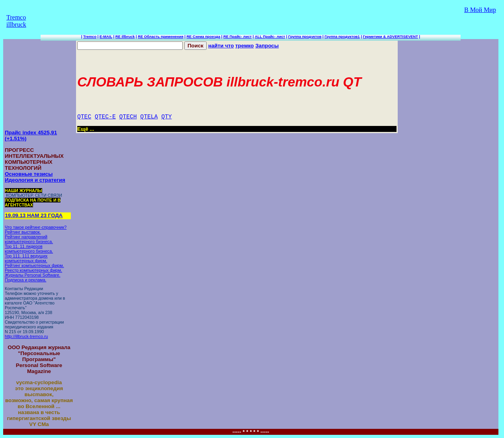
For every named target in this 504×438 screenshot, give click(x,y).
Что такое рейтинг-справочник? (36, 227)
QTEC (84, 117)
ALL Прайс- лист (270, 37)
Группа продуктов (305, 37)
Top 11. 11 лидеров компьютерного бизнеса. (29, 249)
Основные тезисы (29, 174)
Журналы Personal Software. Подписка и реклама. (33, 277)
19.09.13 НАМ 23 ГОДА (35, 215)
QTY (166, 117)
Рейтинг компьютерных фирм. (34, 265)
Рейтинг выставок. (23, 232)
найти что (221, 46)
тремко (244, 46)
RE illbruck (125, 37)
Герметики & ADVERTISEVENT (391, 37)
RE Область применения (160, 37)
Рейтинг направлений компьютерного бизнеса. (29, 239)
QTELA (149, 117)
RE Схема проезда (203, 37)
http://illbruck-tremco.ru (26, 336)
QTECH (128, 117)
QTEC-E (105, 117)
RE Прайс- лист (237, 37)
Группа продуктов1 (342, 37)
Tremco (90, 37)
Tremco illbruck (16, 21)
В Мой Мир (480, 10)
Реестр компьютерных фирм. (33, 270)
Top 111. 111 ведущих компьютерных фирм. (26, 258)
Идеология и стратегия (35, 180)
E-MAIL (106, 37)
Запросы (267, 46)
